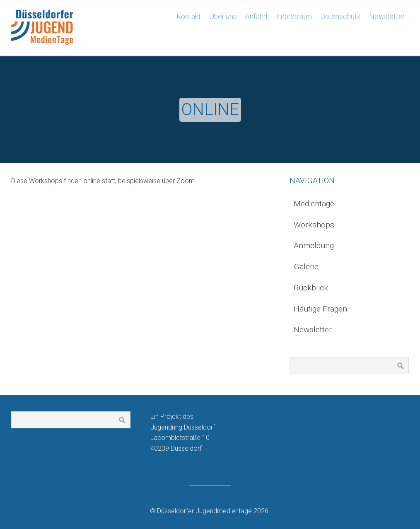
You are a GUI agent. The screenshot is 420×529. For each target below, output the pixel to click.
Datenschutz (340, 17)
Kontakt (189, 17)
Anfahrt (257, 17)
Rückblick (311, 288)
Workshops (314, 225)
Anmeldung (314, 245)
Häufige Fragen (320, 309)
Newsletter (387, 17)
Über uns (223, 17)
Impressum (294, 17)
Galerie (306, 267)
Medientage (314, 204)
